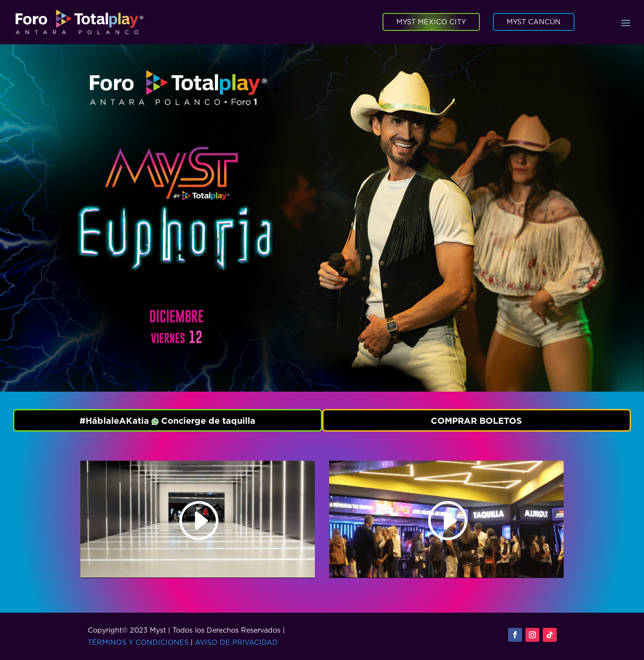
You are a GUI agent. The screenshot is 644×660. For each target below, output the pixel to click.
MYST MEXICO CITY (431, 22)
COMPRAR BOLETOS (476, 420)
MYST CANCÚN (534, 22)
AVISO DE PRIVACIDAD (236, 642)
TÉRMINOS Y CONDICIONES (138, 642)
